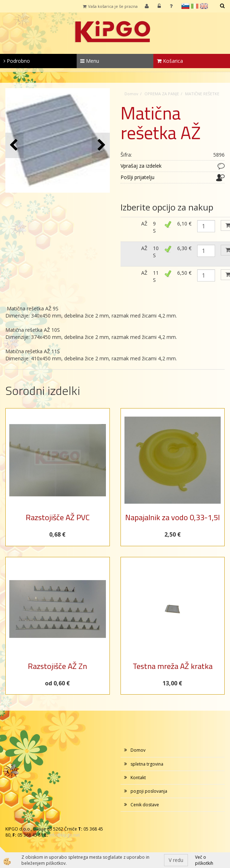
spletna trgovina (147, 764)
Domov (131, 94)
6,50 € (184, 273)
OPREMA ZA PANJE (162, 94)
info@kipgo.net (65, 835)
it (195, 6)
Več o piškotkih (204, 860)
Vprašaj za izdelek (141, 166)
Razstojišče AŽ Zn (57, 666)
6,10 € (184, 224)
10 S (156, 252)
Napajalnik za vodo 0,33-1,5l (172, 517)
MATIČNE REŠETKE (202, 94)
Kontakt (138, 778)
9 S (154, 227)
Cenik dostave (145, 805)
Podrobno (17, 61)
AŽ (144, 224)
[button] (101, 145)
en (204, 6)
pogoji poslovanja (149, 791)
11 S (156, 276)
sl (185, 6)
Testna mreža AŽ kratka (173, 666)
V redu (176, 860)
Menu (90, 61)
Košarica (170, 61)
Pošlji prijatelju (137, 177)
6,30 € (184, 248)
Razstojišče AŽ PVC (58, 517)
